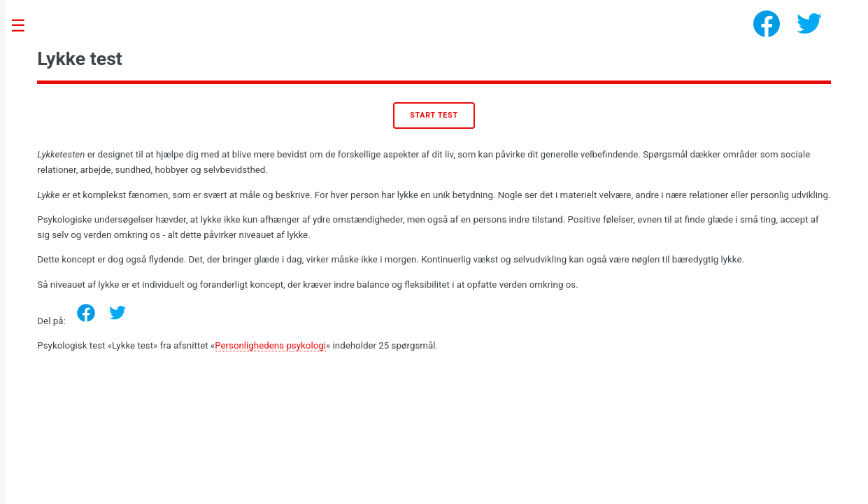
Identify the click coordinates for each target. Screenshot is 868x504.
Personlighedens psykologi (270, 345)
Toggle (25, 26)
